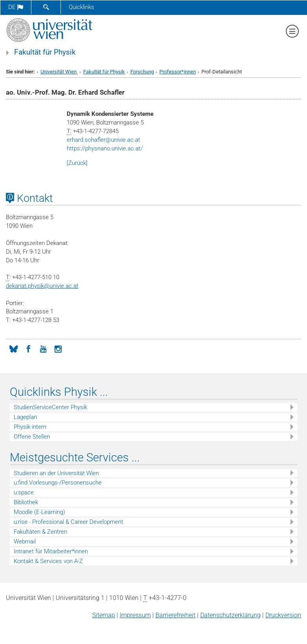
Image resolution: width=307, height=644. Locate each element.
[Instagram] (58, 348)
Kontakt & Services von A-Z (48, 561)
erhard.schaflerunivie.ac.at (103, 140)
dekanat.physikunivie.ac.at (42, 286)
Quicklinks (81, 7)
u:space (24, 492)
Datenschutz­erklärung (230, 615)
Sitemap (104, 615)
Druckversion (283, 615)
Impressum (135, 615)
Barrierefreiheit (175, 615)
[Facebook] (28, 348)
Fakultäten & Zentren (40, 532)
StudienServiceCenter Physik (50, 407)
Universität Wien (59, 72)
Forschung (142, 72)
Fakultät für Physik (45, 52)
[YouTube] (43, 348)
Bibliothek (26, 502)
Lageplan (25, 417)
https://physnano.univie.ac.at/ (105, 148)
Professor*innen (178, 72)
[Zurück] (77, 163)
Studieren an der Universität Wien (56, 473)
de (16, 7)
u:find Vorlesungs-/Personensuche (58, 483)
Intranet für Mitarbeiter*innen (51, 551)
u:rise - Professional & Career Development (69, 522)
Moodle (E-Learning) (39, 512)
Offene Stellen (32, 437)
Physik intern (30, 427)
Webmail (25, 542)
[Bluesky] (13, 348)
